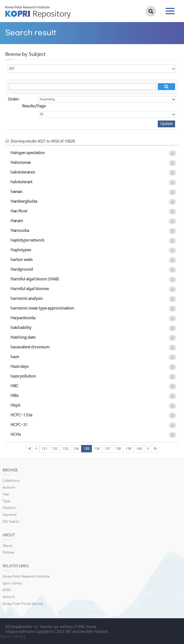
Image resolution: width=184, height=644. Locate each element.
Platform (9, 508)
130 (36, 449)
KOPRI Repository (38, 12)
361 (155, 449)
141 (148, 449)
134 (76, 449)
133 (65, 449)
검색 (151, 11)
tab (170, 11)
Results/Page (34, 106)
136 (97, 449)
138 (118, 449)
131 (44, 449)
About (7, 546)
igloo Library (12, 583)
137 (107, 449)
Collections (11, 481)
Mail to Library (13, 637)
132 (55, 449)
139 (128, 449)
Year (6, 494)
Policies (8, 553)
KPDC (7, 590)
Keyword (10, 515)
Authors (9, 488)
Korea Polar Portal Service (23, 604)
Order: (14, 99)
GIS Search (11, 522)
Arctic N (9, 597)
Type (6, 501)
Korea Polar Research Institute (26, 577)
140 (139, 449)
